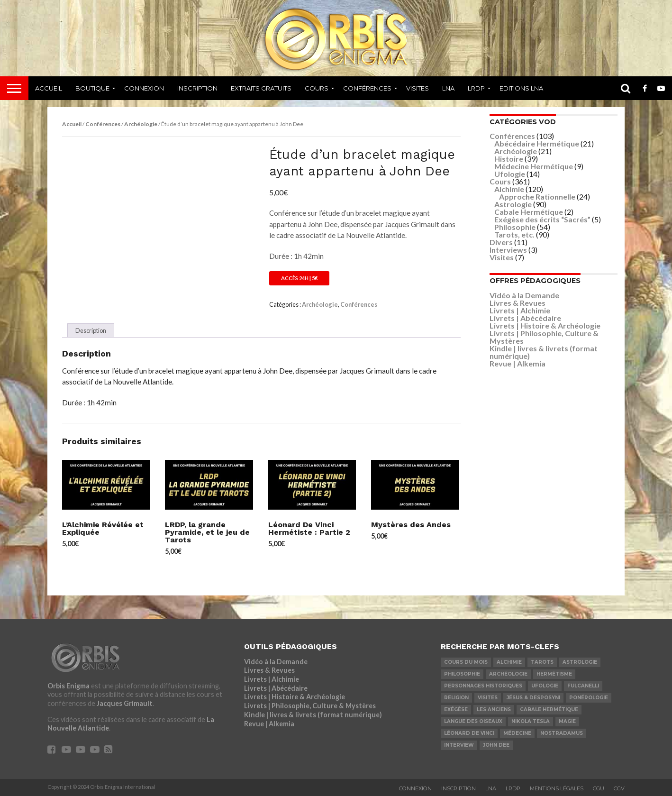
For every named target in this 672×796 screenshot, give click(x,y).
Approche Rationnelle (537, 197)
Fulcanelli (583, 686)
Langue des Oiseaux (473, 721)
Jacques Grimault (125, 703)
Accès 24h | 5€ (299, 278)
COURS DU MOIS (466, 662)
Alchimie (509, 189)
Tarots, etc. (514, 234)
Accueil (49, 88)
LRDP (476, 88)
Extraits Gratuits (261, 88)
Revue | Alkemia (518, 363)
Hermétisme (554, 674)
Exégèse (456, 709)
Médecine (517, 733)
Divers (501, 242)
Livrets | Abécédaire (525, 318)
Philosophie (515, 227)
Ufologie (510, 174)
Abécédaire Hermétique (537, 143)
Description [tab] (91, 330)
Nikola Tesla (531, 721)
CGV (619, 788)
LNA (448, 88)
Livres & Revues (518, 303)
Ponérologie (589, 698)
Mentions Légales (557, 788)
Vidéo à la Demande (524, 295)
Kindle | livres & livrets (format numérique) (544, 352)
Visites (418, 88)
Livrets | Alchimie (520, 310)
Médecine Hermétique (534, 166)
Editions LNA (521, 88)
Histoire (509, 159)
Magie (567, 721)
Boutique (92, 88)
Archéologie (141, 124)
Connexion (144, 88)
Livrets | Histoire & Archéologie (545, 325)
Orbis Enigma (68, 686)
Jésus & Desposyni (533, 698)
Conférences (367, 88)
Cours (317, 88)
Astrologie (513, 204)
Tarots (542, 662)
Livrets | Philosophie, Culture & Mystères (544, 337)
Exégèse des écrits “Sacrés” (542, 219)
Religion (456, 698)
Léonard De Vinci (469, 733)
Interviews (508, 250)
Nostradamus (562, 733)
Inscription (197, 88)
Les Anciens (494, 709)
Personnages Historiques (483, 686)
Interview (459, 745)
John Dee (496, 745)
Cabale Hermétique (529, 212)
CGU (599, 788)
